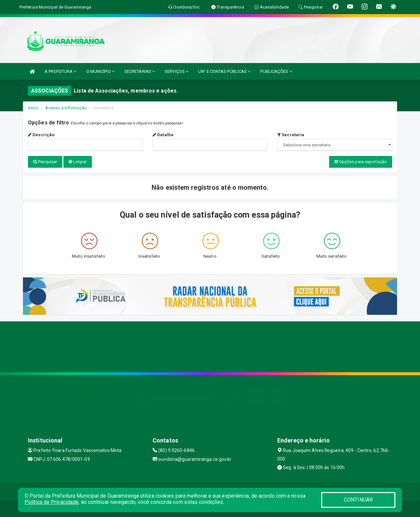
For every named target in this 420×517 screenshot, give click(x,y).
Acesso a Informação (66, 108)
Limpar (78, 162)
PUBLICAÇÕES (276, 71)
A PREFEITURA (60, 71)
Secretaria (291, 135)
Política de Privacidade (52, 502)
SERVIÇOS (177, 71)
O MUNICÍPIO (100, 71)
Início (33, 108)
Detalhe (163, 135)
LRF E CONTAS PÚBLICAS (224, 71)
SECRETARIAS (140, 71)
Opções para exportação (361, 162)
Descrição (41, 135)
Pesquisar (45, 162)
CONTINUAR (358, 500)
